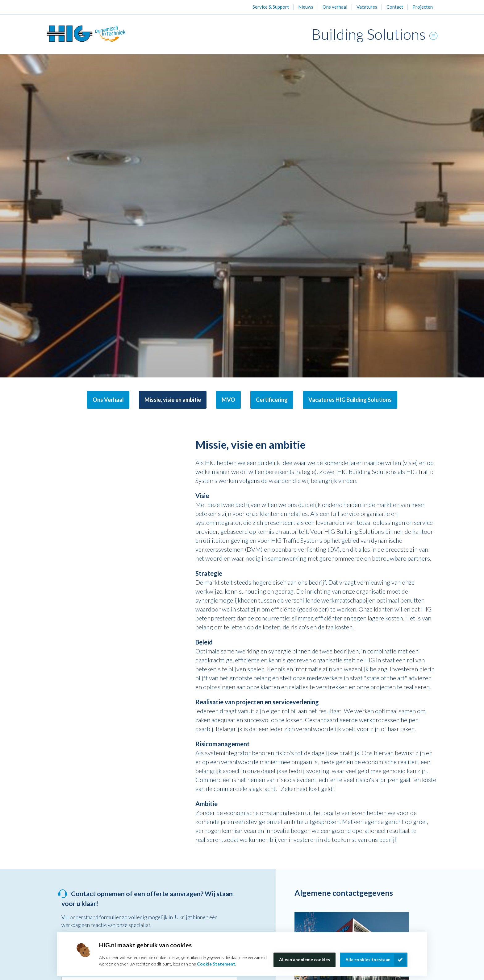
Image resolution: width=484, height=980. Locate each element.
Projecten (423, 7)
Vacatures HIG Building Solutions (350, 400)
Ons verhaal (335, 7)
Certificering (272, 400)
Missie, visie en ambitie (173, 400)
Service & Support (271, 7)
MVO (228, 400)
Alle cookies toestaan (368, 959)
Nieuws (306, 7)
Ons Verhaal (108, 400)
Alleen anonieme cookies (305, 959)
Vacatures (367, 7)
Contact (395, 7)
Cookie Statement (216, 964)
